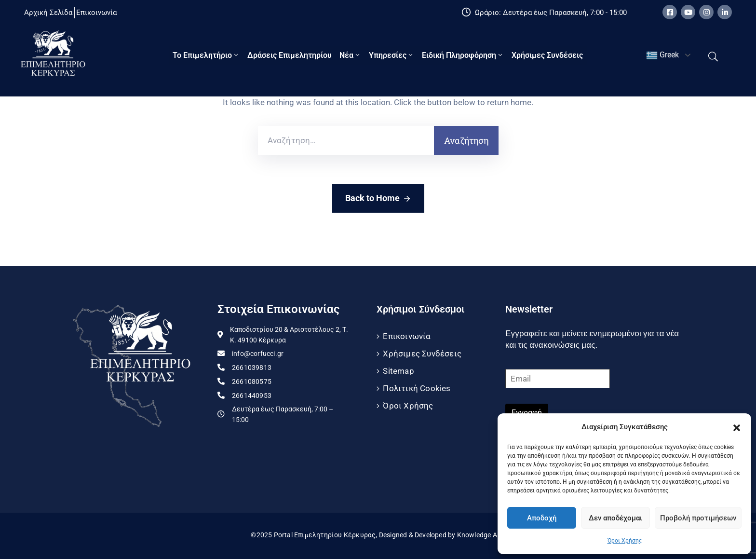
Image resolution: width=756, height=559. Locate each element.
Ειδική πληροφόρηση (463, 55)
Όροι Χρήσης (625, 541)
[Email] (558, 379)
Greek (662, 55)
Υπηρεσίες (391, 55)
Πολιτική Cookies (417, 388)
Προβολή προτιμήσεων (698, 518)
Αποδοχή (542, 518)
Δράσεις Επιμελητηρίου (290, 55)
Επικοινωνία (407, 336)
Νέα (350, 55)
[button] (737, 427)
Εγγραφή (527, 413)
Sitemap (398, 371)
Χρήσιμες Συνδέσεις (547, 55)
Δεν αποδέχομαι (615, 518)
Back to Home (378, 199)
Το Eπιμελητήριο (206, 55)
